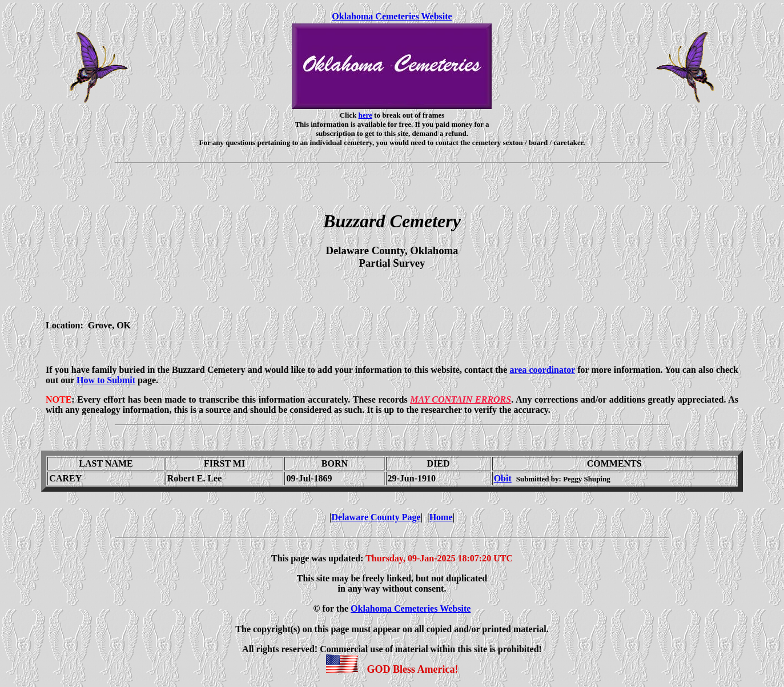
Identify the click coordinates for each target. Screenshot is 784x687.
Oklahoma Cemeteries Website (392, 16)
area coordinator (542, 370)
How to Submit (106, 380)
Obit (503, 478)
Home (441, 517)
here (365, 115)
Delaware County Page (376, 517)
